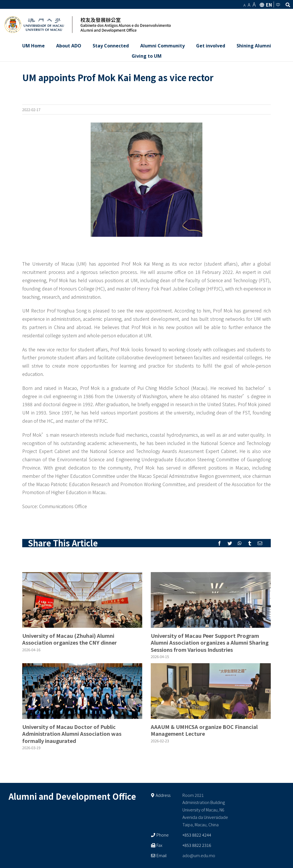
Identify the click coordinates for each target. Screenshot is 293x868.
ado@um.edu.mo (199, 855)
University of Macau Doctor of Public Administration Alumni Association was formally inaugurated (72, 734)
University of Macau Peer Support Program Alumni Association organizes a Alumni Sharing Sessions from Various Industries (210, 643)
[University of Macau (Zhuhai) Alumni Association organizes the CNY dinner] (82, 600)
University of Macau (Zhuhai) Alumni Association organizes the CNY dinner (70, 639)
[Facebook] (219, 543)
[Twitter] (230, 543)
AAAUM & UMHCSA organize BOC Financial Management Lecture (204, 730)
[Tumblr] (250, 543)
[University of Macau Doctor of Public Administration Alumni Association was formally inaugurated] (82, 691)
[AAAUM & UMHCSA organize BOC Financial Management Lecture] (211, 691)
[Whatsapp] (240, 543)
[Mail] (260, 543)
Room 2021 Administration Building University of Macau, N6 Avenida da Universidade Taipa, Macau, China (205, 810)
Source (29, 506)
